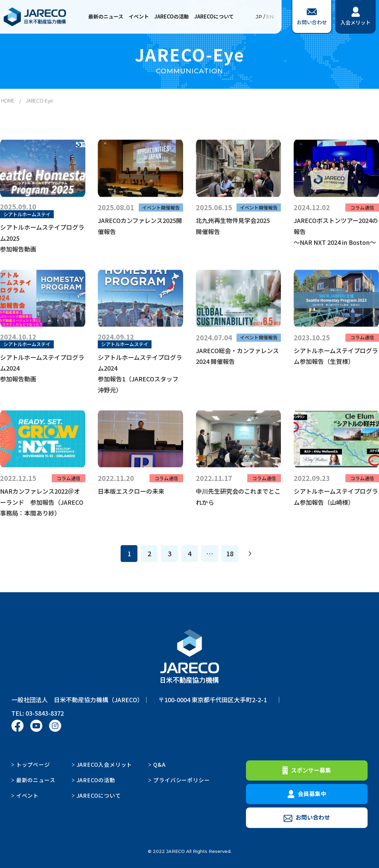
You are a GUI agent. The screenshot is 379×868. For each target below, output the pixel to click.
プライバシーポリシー (181, 780)
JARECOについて (214, 16)
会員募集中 (307, 794)
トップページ (33, 764)
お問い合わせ (312, 17)
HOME (8, 100)
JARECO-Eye (39, 100)
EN (270, 17)
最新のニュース (106, 16)
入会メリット (355, 16)
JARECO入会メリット (104, 764)
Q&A (159, 764)
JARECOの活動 (172, 16)
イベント (139, 16)
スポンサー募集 (307, 770)
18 (230, 553)
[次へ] (250, 554)
